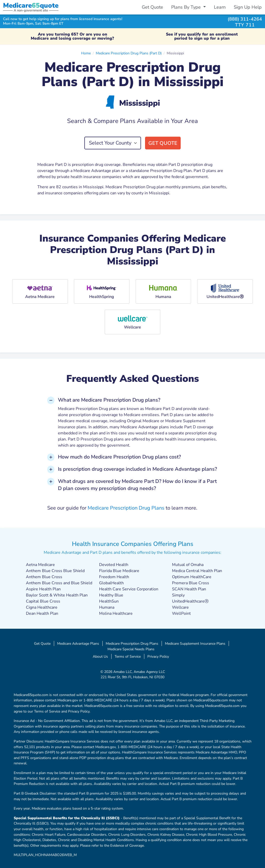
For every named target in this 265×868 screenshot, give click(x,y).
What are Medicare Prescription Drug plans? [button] (109, 400)
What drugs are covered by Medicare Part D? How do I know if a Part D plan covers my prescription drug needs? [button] (137, 485)
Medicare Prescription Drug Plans (126, 508)
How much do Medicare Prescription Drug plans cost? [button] (119, 457)
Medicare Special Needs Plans (131, 649)
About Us (100, 656)
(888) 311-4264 (245, 19)
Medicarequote (31, 5)
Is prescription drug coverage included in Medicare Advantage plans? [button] (137, 469)
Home (86, 53)
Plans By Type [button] (187, 7)
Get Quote (152, 7)
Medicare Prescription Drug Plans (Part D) (129, 53)
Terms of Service (128, 656)
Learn (220, 7)
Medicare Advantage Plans (78, 643)
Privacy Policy (158, 656)
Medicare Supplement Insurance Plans (195, 643)
